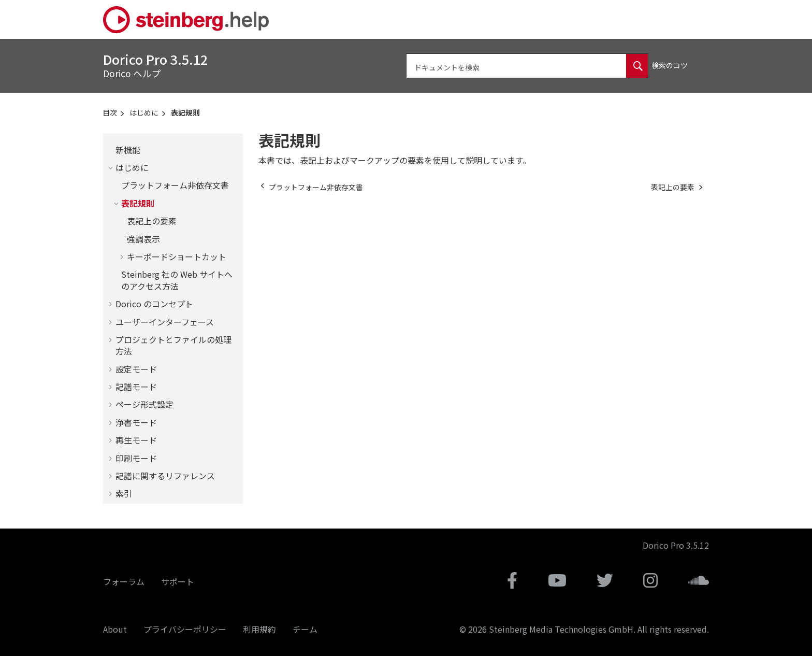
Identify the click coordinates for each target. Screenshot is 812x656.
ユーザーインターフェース (165, 322)
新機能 (128, 150)
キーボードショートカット (177, 256)
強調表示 (143, 239)
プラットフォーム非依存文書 (175, 185)
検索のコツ (670, 65)
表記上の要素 (152, 221)
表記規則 (185, 112)
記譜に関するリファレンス (165, 476)
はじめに (144, 112)
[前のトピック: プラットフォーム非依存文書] (316, 187)
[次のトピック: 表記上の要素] (673, 187)
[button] (111, 150)
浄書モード (136, 422)
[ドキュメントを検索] (637, 66)
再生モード (136, 440)
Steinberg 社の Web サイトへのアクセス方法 (177, 280)
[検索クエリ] (527, 66)
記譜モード (136, 387)
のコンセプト (154, 304)
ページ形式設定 (144, 404)
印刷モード (136, 458)
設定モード (136, 369)
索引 (124, 493)
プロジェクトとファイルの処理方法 (173, 345)
